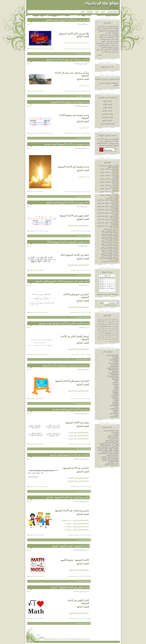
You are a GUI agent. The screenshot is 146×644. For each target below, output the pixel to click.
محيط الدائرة (115, 339)
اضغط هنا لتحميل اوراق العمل (79, 570)
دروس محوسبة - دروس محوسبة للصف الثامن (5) (110, 241)
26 (112, 289)
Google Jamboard (113, 368)
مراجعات (110, 339)
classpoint (115, 397)
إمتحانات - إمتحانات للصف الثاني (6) (109, 183)
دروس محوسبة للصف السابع (72, 49)
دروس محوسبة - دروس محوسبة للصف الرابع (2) (110, 251)
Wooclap (115, 404)
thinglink (115, 392)
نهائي (110, 341)
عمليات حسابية (113, 435)
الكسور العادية (111, 330)
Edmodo (116, 402)
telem (116, 386)
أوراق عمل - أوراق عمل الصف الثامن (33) (108, 201)
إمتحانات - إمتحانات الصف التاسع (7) (109, 170)
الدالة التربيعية (101, 323)
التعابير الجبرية (108, 321)
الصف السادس (107, 117)
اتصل (97, 12)
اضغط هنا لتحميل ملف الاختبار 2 (78, 481)
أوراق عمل (88, 444)
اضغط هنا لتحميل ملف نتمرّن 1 (78, 433)
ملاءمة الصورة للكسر (111, 442)
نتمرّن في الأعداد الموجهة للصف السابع (71, 409)
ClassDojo (115, 357)
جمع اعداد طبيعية (113, 437)
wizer (117, 381)
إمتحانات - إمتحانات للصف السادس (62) (109, 196)
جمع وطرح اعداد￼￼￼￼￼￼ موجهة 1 (110, 457)
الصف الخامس (107, 114)
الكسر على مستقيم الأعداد (109, 445)
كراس (103, 337)
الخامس (110, 323)
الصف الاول (107, 101)
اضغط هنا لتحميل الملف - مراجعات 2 (76, 527)
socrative (115, 383)
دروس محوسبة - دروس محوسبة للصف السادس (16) (109, 257)
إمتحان (103, 334)
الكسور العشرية (104, 330)
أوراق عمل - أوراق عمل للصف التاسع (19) (108, 207)
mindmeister (114, 405)
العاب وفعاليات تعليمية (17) (108, 166)
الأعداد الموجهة (35, 49)
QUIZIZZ (116, 362)
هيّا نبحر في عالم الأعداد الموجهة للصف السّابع (68, 20)
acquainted (115, 365)
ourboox (116, 399)
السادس (103, 326)
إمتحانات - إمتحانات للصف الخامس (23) (109, 186)
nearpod (116, 384)
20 (110, 286)
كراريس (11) (113, 260)
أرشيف (103, 12)
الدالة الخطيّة (103, 325)
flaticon (116, 412)
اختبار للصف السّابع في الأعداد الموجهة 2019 (68, 242)
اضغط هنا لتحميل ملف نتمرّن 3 (78, 439)
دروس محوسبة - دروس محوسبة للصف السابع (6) (110, 254)
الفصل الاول (104, 328)
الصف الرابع (107, 111)
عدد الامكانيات (114, 439)
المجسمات (115, 432)
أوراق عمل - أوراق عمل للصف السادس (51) (108, 227)
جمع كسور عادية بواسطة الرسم (108, 447)
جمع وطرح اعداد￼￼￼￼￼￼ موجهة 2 (110, 458)
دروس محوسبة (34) (111, 229)
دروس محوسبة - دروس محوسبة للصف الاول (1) (110, 231)
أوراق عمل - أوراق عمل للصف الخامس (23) (108, 217)
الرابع (116, 326)
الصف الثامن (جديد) (107, 124)
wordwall (115, 371)
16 (103, 284)
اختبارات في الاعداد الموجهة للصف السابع (70, 455)
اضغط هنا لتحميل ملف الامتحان (78, 226)
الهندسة (112, 334)
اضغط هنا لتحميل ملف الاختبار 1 (78, 478)
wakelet (116, 394)
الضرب (98, 327)
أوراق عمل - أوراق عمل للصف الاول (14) (108, 204)
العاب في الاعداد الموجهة (110, 452)
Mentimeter (114, 366)
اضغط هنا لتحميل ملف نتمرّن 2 (78, 436)
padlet (116, 400)
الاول (117, 321)
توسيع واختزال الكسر (111, 465)
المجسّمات (116, 332)
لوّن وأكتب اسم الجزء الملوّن (109, 444)
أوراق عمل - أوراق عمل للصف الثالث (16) (108, 210)
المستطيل (111, 332)
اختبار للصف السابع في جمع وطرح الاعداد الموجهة (66, 365)
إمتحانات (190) (112, 167)
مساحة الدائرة (104, 339)
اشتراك (90, 12)
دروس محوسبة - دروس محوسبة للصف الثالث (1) (110, 238)
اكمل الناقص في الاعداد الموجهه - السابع (70, 587)
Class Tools (115, 378)
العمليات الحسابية (111, 328)
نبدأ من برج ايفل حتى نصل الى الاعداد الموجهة (68, 60)
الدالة (106, 323)
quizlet (116, 389)
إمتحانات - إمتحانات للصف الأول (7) (109, 176)
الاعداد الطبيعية (115, 319)
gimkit (116, 387)
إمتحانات (88, 231)
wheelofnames (113, 370)
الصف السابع (107, 120)
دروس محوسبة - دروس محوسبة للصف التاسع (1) (110, 235)
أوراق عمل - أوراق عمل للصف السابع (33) (108, 223)
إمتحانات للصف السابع (78, 231)
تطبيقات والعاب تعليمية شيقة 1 (108, 448)
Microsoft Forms (113, 376)
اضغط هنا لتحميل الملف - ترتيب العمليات (75, 520)
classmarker (114, 396)
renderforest (114, 409)
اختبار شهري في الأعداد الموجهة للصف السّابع (68, 202)
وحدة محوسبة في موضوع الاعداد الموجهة (70, 102)
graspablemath (113, 373)
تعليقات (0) (80, 54)
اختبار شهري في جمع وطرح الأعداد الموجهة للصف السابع (62, 281)
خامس (104, 336)
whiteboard (115, 374)
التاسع (114, 321)
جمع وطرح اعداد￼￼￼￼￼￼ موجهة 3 (110, 460)
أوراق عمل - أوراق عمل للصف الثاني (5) (108, 214)
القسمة (99, 328)
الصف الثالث (107, 107)
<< (115, 276)
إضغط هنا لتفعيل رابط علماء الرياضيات (76, 43)
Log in (83, 12)
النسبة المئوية (105, 332)
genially (116, 358)
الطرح (117, 328)
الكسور (116, 330)
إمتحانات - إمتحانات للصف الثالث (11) (109, 180)
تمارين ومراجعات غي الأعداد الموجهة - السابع (68, 497)
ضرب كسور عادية (112, 463)
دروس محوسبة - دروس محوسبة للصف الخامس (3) (109, 248)
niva (30, 24)
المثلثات (98, 330)
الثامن (99, 321)
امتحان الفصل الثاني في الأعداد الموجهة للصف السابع (64, 323)
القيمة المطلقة (113, 461)
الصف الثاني (107, 104)
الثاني (117, 323)
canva (116, 415)
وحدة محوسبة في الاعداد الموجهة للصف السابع (67, 144)
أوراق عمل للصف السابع (77, 312)
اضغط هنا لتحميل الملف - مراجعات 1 (76, 524)
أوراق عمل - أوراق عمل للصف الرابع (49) (108, 220)
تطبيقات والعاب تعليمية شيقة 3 (108, 453)
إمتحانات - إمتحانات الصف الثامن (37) (109, 173)
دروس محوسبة (44, 49)
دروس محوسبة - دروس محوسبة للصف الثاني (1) (110, 244)
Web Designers (86, 639)
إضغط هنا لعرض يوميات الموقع (107, 294)
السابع (51, 49)
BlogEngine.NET (57, 639)
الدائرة (98, 325)
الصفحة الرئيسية (112, 12)
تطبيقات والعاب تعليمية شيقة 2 (108, 450)
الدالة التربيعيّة (115, 325)
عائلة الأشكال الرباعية (111, 431)
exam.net (115, 391)
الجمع (114, 323)
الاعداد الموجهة (84, 85)
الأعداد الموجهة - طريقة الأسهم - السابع (71, 546)
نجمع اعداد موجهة (112, 455)
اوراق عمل (109, 336)
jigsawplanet (114, 413)
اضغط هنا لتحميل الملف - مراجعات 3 (76, 530)
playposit (115, 379)
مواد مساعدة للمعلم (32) (109, 261)
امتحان (42, 231)
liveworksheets (113, 363)
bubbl (116, 407)
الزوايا (113, 327)
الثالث (103, 321)
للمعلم (99, 337)
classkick (115, 410)
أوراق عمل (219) (112, 198)
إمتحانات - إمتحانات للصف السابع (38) (109, 192)
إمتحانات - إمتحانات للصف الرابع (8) (109, 189)
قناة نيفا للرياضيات (112, 355)
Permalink (87, 54)
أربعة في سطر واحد (112, 440)
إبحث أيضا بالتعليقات (111, 305)
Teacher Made (114, 360)
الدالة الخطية (109, 325)
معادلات (114, 341)
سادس (106, 337)
